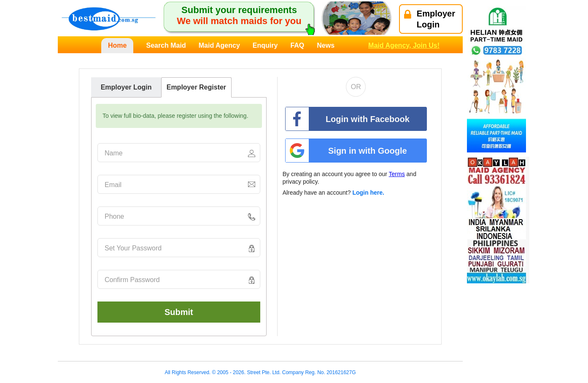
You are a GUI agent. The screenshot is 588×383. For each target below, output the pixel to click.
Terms (397, 174)
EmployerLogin (430, 19)
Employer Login (126, 87)
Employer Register (196, 87)
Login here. (368, 193)
